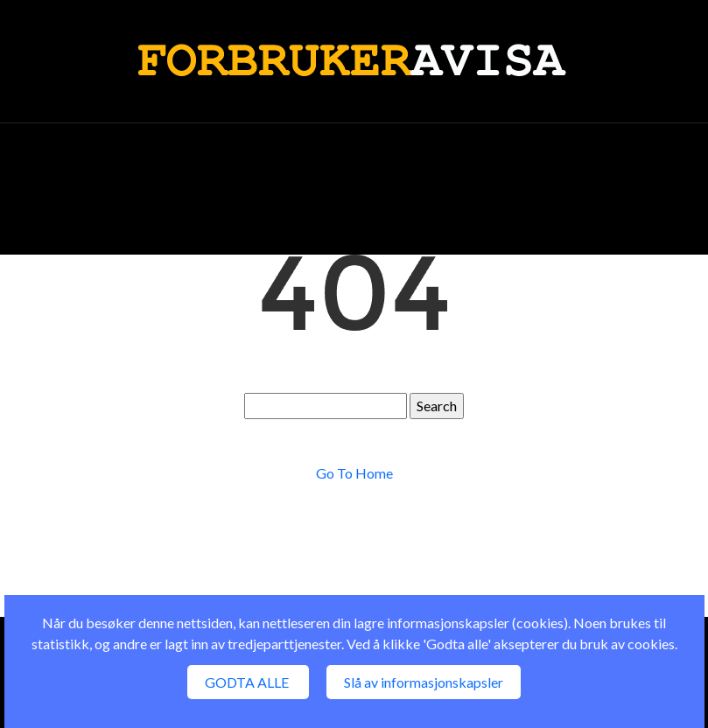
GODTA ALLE (248, 682)
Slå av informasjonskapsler (424, 682)
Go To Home (354, 473)
